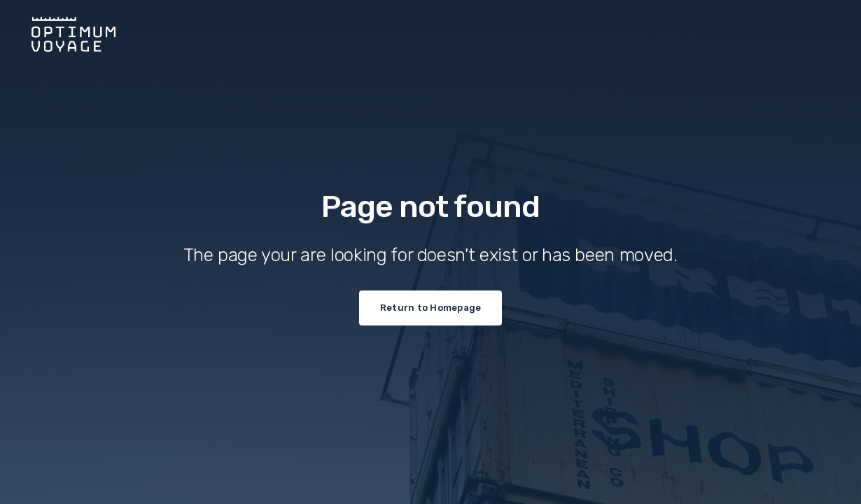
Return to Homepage (431, 308)
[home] (430, 31)
